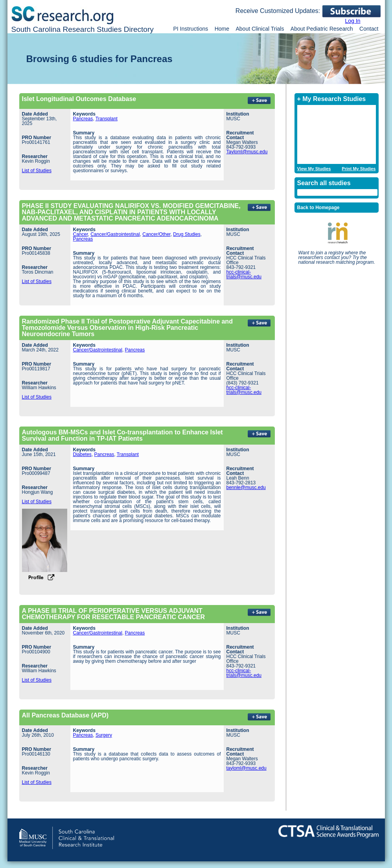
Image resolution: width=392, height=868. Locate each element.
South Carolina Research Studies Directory (83, 29)
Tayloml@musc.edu (247, 152)
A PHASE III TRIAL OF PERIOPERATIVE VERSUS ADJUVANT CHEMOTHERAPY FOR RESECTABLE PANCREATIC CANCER (114, 614)
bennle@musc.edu (246, 487)
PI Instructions (191, 29)
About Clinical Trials (260, 29)
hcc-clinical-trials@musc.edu (244, 274)
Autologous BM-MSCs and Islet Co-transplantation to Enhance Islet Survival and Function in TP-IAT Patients (122, 435)
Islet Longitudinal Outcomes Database (79, 99)
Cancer (81, 234)
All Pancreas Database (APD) (65, 715)
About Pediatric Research (322, 29)
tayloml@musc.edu (247, 768)
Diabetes (82, 454)
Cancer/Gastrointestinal (115, 234)
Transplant (107, 119)
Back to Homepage (318, 208)
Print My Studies (359, 169)
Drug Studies (187, 234)
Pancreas (83, 119)
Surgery (104, 735)
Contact (369, 29)
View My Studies (314, 169)
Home (222, 29)
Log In (353, 21)
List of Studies (37, 171)
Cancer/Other (156, 234)
